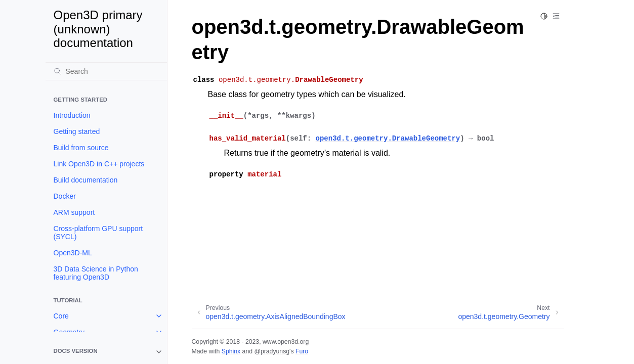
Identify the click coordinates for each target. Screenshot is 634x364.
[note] (106, 352)
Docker (65, 196)
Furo (302, 351)
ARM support (74, 212)
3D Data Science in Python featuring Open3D (96, 273)
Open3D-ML (73, 253)
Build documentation (86, 180)
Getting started (77, 131)
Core (61, 316)
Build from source (81, 148)
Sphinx (231, 351)
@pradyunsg (272, 351)
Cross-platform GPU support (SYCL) (98, 233)
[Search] (106, 71)
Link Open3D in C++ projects (99, 164)
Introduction (72, 115)
